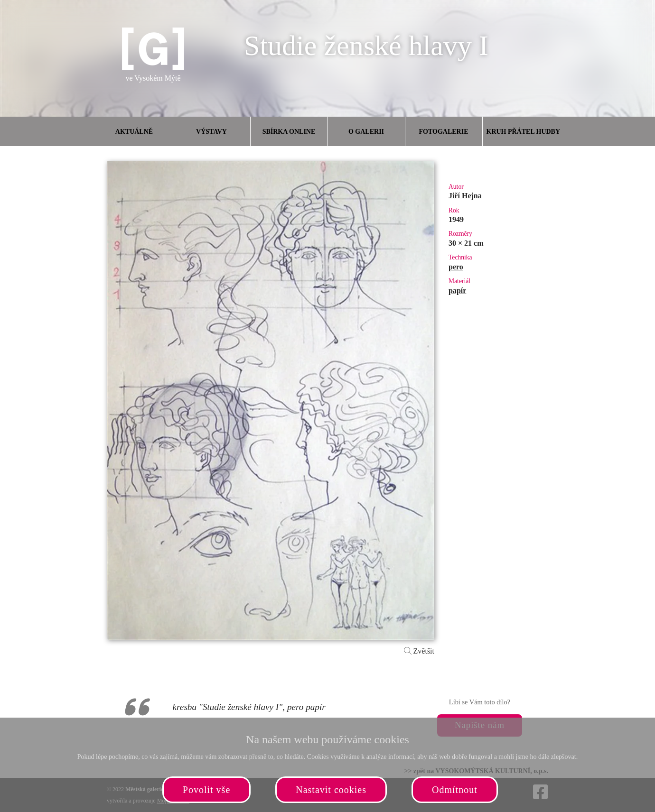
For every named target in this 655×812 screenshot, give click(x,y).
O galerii (366, 132)
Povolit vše (206, 790)
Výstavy (211, 132)
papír (457, 291)
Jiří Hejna (465, 196)
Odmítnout (455, 790)
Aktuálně (134, 132)
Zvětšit (419, 651)
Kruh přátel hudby (523, 132)
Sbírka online (289, 132)
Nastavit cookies (331, 790)
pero (456, 267)
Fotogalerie (444, 132)
